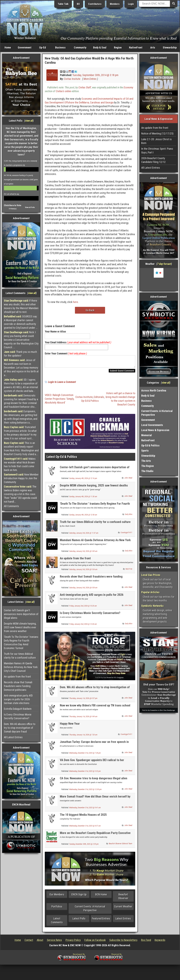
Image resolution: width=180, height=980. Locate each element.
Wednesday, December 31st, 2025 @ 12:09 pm (85, 791)
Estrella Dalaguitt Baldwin (18, 709)
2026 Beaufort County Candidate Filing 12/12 (153, 160)
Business (60, 48)
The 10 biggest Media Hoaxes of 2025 (83, 816)
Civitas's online (63, 91)
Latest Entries (123, 920)
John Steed (128, 480)
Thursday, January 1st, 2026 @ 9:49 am (83, 718)
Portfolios (57, 908)
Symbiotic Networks (152, 606)
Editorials (99, 399)
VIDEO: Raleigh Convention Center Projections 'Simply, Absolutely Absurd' (59, 401)
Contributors (95, 4)
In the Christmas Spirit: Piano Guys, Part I (157, 151)
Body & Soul (100, 48)
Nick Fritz (129, 571)
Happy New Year (70, 725)
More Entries (90, 79)
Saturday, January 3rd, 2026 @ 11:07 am (84, 535)
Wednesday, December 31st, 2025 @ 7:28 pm (85, 755)
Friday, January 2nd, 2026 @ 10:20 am (83, 608)
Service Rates (54, 942)
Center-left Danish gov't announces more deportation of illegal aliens (21, 614)
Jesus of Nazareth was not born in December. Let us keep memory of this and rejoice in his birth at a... (21, 368)
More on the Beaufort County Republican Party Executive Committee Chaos (95, 836)
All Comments (11, 506)
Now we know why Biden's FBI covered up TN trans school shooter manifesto (95, 709)
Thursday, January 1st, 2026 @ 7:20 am (83, 737)
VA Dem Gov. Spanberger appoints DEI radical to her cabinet (92, 764)
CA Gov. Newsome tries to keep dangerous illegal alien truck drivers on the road (94, 782)
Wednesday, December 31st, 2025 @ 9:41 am (85, 809)
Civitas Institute (84, 399)
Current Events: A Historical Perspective (90, 910)
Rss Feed (146, 942)
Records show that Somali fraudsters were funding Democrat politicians (18, 686)
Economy (128, 87)
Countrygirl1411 (126, 534)
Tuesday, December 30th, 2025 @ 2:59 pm (84, 846)
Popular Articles (150, 592)
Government (25, 48)
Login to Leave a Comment (62, 384)
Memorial (147, 435)
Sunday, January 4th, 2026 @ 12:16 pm (83, 480)
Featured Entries (101, 920)
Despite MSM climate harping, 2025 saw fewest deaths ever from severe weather (20, 627)
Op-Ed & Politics (90, 403)
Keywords (160, 942)
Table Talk (63, 4)
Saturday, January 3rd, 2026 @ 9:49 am (83, 553)
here (75, 302)
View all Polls (30, 207)
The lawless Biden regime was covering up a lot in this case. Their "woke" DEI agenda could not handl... (20, 494)
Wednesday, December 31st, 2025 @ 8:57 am (85, 828)
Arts (153, 48)
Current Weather (123, 908)
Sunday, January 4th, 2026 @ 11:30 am (83, 498)
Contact (29, 942)
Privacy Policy (73, 942)
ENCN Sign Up (79, 896)
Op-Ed (43, 48)
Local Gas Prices (151, 575)
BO (78, 4)
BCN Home (101, 896)
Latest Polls (79, 920)
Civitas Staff (85, 87)
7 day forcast (164, 264)
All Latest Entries (13, 737)
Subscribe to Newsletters (123, 942)
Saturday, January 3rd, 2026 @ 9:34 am (83, 571)
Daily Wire (129, 516)
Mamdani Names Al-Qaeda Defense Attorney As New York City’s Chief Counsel (21, 667)
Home (8, 48)
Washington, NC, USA (159, 279)
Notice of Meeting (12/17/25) (157, 133)
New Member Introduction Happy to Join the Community (21, 478)
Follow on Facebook (95, 942)
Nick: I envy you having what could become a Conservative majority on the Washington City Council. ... (21, 340)
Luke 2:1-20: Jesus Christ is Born (156, 141)
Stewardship (170, 48)
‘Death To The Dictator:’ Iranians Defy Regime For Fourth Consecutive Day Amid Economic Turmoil (21, 642)
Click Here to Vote (13, 205)
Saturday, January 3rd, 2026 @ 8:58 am (83, 589)
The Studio (147, 471)
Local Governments (152, 425)
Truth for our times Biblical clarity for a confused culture (20, 656)
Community (80, 48)
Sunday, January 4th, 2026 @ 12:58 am (83, 517)
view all (29, 121)
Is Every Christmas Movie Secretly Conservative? (18, 716)
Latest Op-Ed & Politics (62, 459)
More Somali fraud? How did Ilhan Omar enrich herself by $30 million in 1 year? (95, 800)
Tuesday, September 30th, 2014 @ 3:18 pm (95, 75)
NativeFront (136, 48)
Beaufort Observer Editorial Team (121, 845)
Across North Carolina (154, 390)
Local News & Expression (155, 430)
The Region (148, 466)
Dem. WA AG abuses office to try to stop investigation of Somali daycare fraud (20, 728)
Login (131, 4)
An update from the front (17, 677)
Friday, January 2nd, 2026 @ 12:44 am (83, 626)
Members (115, 4)
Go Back (90, 310)
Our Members (57, 896)
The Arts (146, 461)
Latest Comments (57, 922)
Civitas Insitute (72, 79)
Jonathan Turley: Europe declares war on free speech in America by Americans (94, 745)
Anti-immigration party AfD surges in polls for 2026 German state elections (18, 699)
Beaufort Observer (123, 898)
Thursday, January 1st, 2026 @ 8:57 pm (83, 700)
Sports (145, 451)
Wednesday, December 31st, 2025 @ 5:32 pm (85, 773)
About (40, 942)
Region (118, 48)
